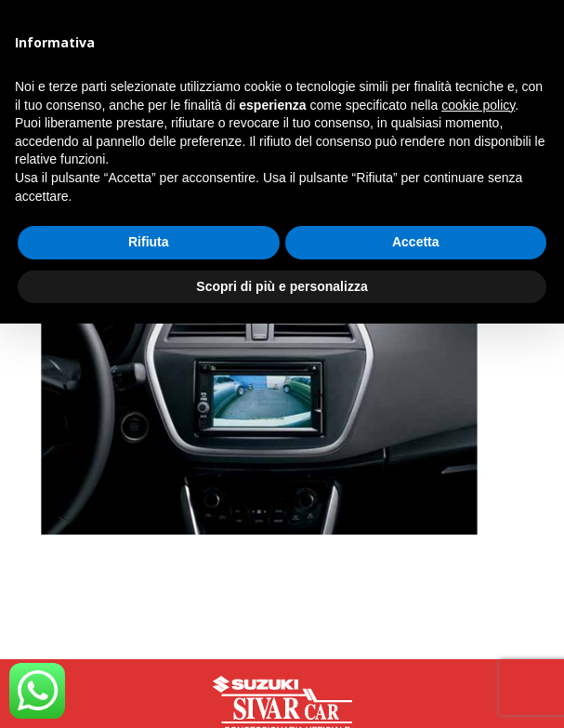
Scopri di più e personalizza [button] (282, 286)
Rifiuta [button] (149, 242)
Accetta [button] (416, 242)
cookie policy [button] (478, 105)
